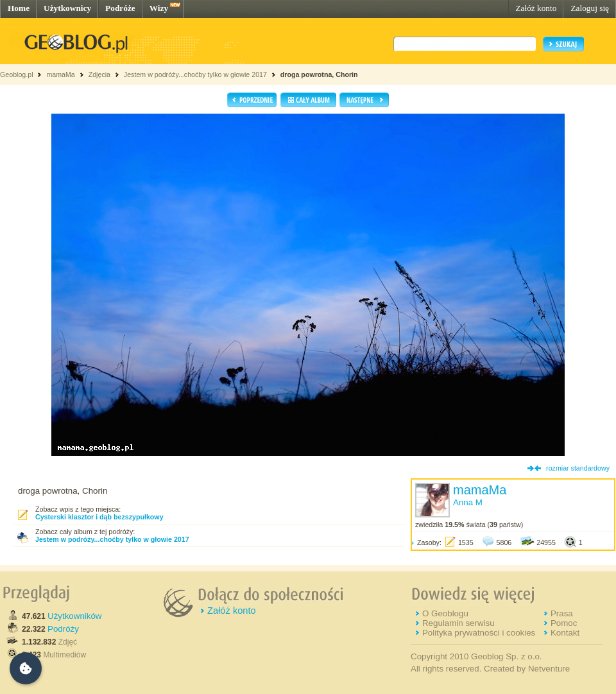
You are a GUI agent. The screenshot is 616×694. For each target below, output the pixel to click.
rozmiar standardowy (578, 468)
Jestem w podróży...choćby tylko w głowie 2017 (195, 74)
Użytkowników (74, 616)
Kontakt (565, 633)
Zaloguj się (590, 8)
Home (19, 8)
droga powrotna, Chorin (319, 74)
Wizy (159, 8)
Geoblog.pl (17, 74)
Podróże (120, 8)
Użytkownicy (67, 8)
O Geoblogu (445, 613)
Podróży (63, 629)
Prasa (562, 613)
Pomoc (564, 623)
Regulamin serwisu (458, 623)
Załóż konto (536, 8)
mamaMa (60, 74)
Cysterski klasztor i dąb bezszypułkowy (99, 517)
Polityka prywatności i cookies (479, 633)
